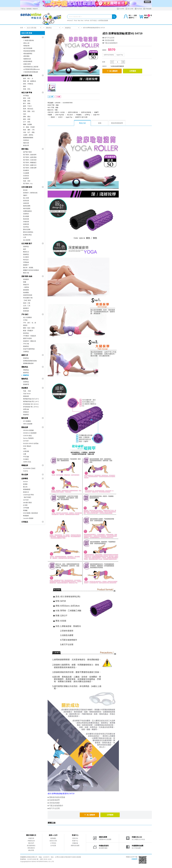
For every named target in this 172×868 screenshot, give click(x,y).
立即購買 (137, 71)
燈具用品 (26, 333)
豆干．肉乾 (27, 122)
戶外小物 (26, 344)
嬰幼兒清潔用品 (28, 232)
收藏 (58, 98)
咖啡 (25, 86)
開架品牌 (25, 427)
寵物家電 (26, 384)
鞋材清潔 (26, 219)
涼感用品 (26, 352)
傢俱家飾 (26, 290)
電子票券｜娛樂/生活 (30, 165)
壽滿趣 (25, 510)
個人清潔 (26, 198)
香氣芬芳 (26, 285)
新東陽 (25, 484)
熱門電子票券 (27, 152)
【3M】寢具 (27, 300)
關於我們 (31, 844)
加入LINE (129, 9)
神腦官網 (31, 839)
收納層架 (26, 292)
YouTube (138, 9)
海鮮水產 (26, 143)
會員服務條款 (31, 846)
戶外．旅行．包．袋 (30, 323)
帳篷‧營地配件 (28, 331)
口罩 (25, 237)
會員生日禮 (53, 841)
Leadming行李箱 (28, 495)
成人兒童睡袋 (27, 317)
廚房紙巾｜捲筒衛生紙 (30, 193)
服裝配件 (26, 308)
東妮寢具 (25, 388)
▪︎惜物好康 (26, 46)
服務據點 (29, 9)
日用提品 (25, 522)
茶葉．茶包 (27, 89)
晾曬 (25, 282)
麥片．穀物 (27, 103)
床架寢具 (26, 279)
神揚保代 (35, 9)
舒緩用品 (26, 358)
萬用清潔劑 (27, 206)
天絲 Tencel (27, 394)
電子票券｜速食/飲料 (30, 155)
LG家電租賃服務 (103, 21)
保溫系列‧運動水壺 (30, 341)
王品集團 (26, 173)
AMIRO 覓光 (27, 462)
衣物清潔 (26, 222)
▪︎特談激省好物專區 (29, 51)
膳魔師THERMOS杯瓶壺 (31, 270)
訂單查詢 (53, 844)
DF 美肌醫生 (27, 421)
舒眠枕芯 (26, 412)
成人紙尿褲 (27, 240)
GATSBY (26, 441)
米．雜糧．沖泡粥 (29, 127)
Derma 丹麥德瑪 (28, 438)
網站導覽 (31, 851)
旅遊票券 (26, 178)
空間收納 (26, 262)
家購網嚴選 (27, 489)
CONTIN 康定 (27, 436)
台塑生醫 (26, 451)
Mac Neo (81, 21)
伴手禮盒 (26, 96)
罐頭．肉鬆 (27, 119)
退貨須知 (75, 839)
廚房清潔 (26, 201)
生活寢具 (26, 257)
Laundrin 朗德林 (28, 518)
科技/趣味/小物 (28, 298)
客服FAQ (75, 841)
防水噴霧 (26, 216)
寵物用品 (26, 254)
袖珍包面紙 (27, 208)
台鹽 (25, 454)
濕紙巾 (25, 195)
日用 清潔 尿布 (27, 187)
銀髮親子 (26, 265)
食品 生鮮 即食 (27, 92)
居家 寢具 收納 (27, 276)
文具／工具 (27, 306)
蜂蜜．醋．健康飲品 (30, 81)
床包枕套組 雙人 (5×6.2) (31, 407)
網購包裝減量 (75, 846)
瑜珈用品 (68, 28)
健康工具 (25, 355)
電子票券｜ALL (28, 184)
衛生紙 (25, 190)
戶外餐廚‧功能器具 (30, 336)
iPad (75, 21)
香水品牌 (25, 475)
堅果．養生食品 (28, 109)
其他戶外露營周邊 (29, 349)
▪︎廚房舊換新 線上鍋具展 (31, 67)
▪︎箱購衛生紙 (27, 59)
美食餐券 (26, 170)
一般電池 (26, 287)
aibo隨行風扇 (27, 503)
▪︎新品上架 (26, 43)
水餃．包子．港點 (29, 132)
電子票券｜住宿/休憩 (30, 160)
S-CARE (121, 9)
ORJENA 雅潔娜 (28, 430)
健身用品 (26, 373)
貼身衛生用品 (27, 235)
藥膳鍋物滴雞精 (28, 138)
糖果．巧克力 (27, 106)
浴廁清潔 (26, 203)
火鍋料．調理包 (28, 135)
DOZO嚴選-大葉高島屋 (30, 513)
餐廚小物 (26, 273)
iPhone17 (70, 21)
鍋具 (25, 249)
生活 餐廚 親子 (27, 243)
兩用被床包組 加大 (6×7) (31, 399)
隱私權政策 (31, 849)
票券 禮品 (25, 149)
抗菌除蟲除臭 (27, 211)
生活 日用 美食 (32, 28)
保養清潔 (26, 224)
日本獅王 (26, 459)
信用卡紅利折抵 (109, 55)
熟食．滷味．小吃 (29, 130)
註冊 (135, 15)
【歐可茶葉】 (27, 497)
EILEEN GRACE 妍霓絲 (31, 443)
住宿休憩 (26, 176)
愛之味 (25, 487)
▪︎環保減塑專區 (28, 54)
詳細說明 (134, 860)
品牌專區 (25, 478)
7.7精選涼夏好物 (28, 40)
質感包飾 (26, 311)
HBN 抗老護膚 (28, 424)
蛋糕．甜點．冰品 (29, 111)
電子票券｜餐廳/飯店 (30, 163)
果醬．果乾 (27, 101)
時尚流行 (26, 260)
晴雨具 (25, 325)
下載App (23, 9)
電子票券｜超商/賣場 (30, 157)
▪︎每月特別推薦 (28, 48)
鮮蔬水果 (26, 145)
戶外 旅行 (25, 314)
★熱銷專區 (26, 37)
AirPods (87, 21)
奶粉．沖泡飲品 (28, 84)
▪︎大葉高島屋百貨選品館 (31, 72)
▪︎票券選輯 (26, 56)
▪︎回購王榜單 (27, 64)
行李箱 (25, 320)
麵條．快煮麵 (27, 124)
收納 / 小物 (27, 303)
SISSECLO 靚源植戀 (30, 433)
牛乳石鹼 (26, 457)
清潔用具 (26, 214)
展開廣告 (147, 2)
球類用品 (26, 370)
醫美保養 (25, 418)
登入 (130, 15)
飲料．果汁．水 (28, 78)
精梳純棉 (26, 396)
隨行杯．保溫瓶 (28, 268)
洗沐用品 (26, 227)
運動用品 (49, 28)
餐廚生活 (26, 252)
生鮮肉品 (26, 140)
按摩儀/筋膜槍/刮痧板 (30, 361)
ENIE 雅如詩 (27, 446)
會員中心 (133, 18)
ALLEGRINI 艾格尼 (29, 468)
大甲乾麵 (26, 508)
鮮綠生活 (26, 492)
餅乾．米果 (27, 98)
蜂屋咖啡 (26, 516)
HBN (25, 449)
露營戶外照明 (27, 338)
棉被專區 (26, 415)
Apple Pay (120, 55)
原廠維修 (75, 844)
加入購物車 (113, 71)
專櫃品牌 (25, 465)
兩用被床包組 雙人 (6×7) (31, 401)
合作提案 (53, 846)
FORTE (26, 471)
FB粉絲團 (147, 9)
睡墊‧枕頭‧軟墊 (29, 328)
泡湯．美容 (27, 181)
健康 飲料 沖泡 (27, 75)
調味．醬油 (27, 117)
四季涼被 (26, 409)
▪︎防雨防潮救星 (28, 61)
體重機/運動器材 (28, 363)
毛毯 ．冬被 (27, 391)
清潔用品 (26, 382)
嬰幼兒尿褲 (27, 229)
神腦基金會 (31, 841)
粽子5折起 (94, 21)
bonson (26, 482)
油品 (25, 114)
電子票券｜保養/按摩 (30, 168)
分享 (51, 98)
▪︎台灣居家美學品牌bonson (31, 69)
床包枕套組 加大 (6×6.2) (31, 404)
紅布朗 (25, 505)
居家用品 (26, 247)
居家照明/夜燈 (28, 295)
